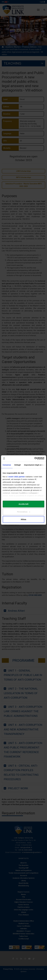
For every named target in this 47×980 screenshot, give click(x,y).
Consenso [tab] (7, 465)
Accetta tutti (23, 504)
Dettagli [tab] (18, 465)
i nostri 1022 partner (16, 477)
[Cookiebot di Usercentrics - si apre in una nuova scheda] (34, 458)
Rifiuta (24, 519)
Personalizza (24, 512)
